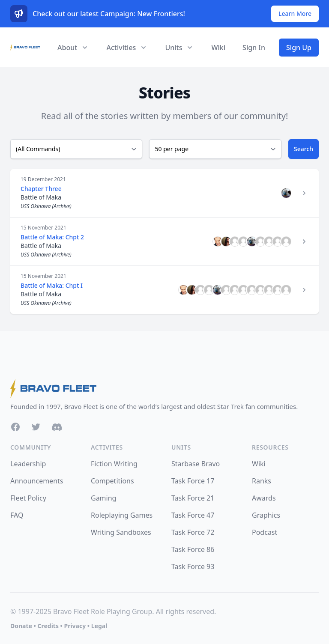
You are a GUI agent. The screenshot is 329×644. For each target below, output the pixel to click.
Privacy (75, 626)
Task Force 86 (193, 549)
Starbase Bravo (196, 464)
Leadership (28, 464)
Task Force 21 (193, 498)
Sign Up (299, 48)
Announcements (37, 481)
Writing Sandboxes (121, 532)
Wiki (218, 48)
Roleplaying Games (122, 515)
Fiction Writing (114, 464)
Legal (99, 626)
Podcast (265, 532)
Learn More (295, 13)
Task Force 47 (193, 515)
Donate (21, 626)
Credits (48, 626)
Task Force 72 (193, 532)
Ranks (262, 481)
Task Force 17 (193, 481)
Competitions (112, 481)
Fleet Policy (28, 498)
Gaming (103, 498)
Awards (264, 498)
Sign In (254, 48)
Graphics (266, 515)
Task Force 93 (193, 566)
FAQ (17, 515)
